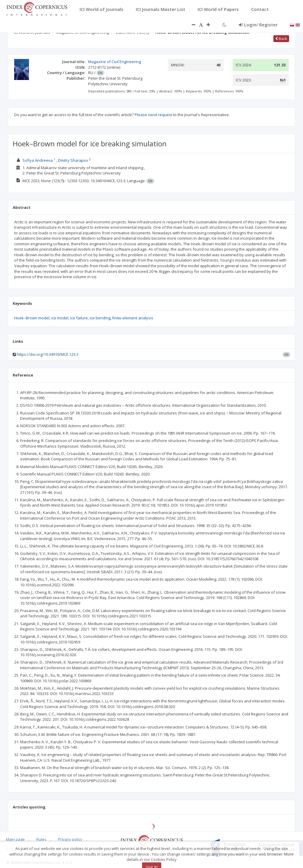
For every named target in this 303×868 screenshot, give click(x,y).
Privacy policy (70, 839)
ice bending (100, 318)
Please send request (153, 115)
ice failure (79, 318)
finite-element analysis (133, 318)
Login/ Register (258, 25)
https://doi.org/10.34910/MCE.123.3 (48, 354)
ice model (60, 318)
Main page (15, 839)
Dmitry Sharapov (73, 160)
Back (281, 39)
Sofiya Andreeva (38, 160)
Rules (41, 839)
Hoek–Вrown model (32, 318)
